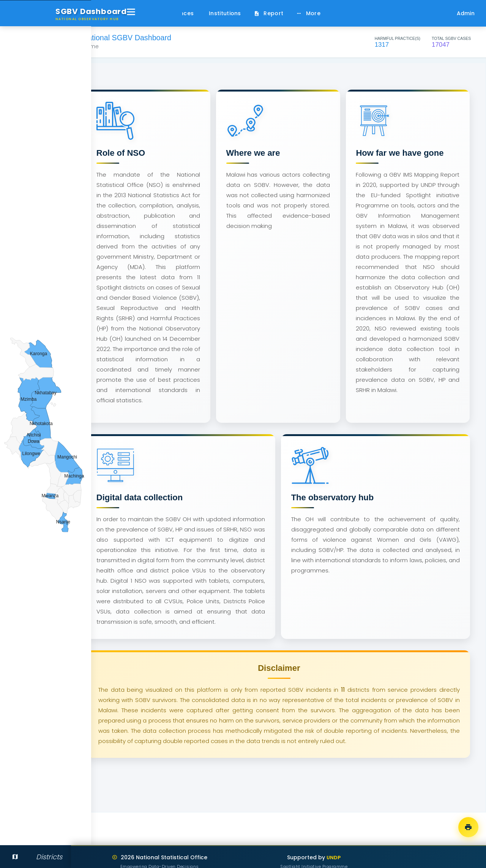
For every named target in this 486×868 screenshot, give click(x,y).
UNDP (354, 857)
